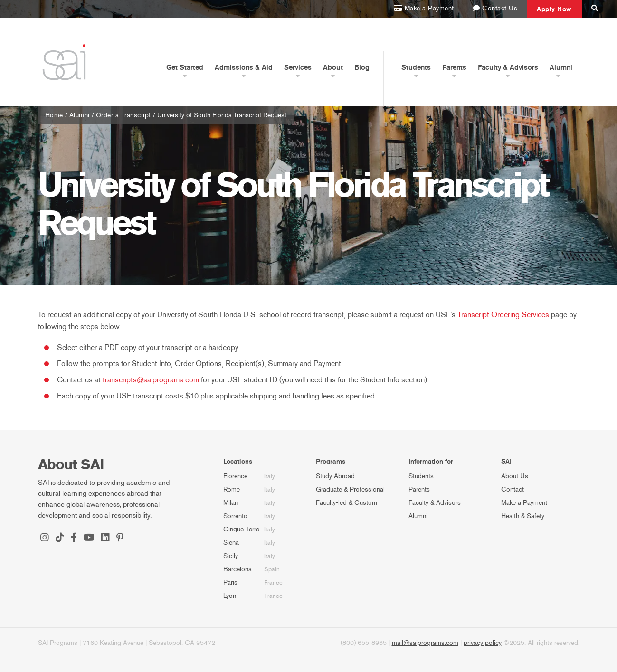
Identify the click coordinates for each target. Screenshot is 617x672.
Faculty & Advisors (435, 503)
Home (54, 115)
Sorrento (235, 516)
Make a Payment (524, 503)
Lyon (230, 596)
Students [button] (416, 67)
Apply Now (554, 9)
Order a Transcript (123, 115)
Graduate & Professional (350, 489)
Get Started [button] (185, 67)
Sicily (231, 556)
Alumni (80, 115)
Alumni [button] (561, 67)
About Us (515, 476)
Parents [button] (454, 67)
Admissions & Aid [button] (244, 67)
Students (421, 476)
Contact (513, 489)
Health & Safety (523, 516)
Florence (235, 476)
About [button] (333, 67)
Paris (230, 582)
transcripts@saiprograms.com (151, 380)
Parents (419, 489)
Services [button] (298, 67)
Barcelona (237, 569)
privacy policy (483, 643)
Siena (231, 543)
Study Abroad (335, 476)
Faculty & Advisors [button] (508, 67)
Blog (362, 67)
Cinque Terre (241, 529)
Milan (231, 503)
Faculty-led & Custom (346, 503)
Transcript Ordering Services (503, 315)
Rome (232, 489)
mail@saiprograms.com (425, 643)
